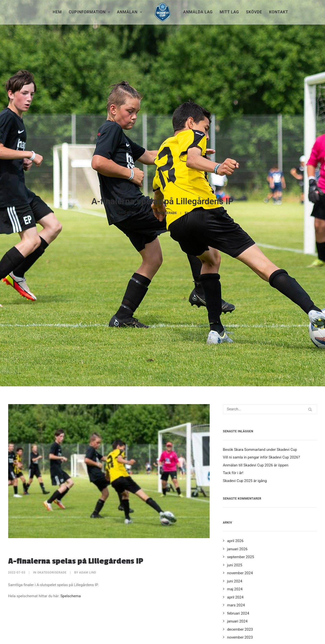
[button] (310, 350)
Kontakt (279, 12)
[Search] (270, 350)
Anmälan (129, 12)
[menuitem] (57, 12)
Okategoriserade (162, 183)
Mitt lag (229, 12)
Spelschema (71, 537)
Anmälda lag (198, 12)
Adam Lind (198, 183)
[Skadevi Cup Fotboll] (162, 12)
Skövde (254, 12)
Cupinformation (89, 12)
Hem (57, 12)
